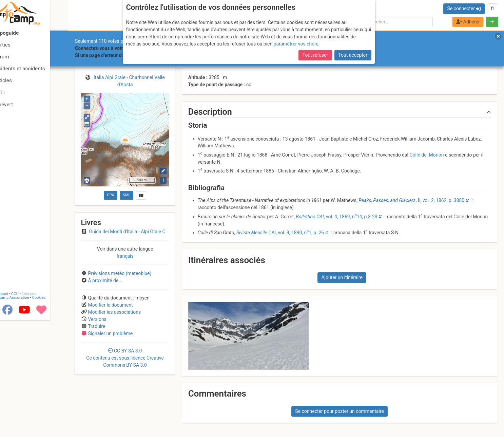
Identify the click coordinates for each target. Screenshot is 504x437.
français (125, 256)
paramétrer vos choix (296, 44)
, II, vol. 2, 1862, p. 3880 (411, 200)
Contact (20, 411)
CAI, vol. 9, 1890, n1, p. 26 (280, 233)
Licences (47, 411)
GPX (110, 195)
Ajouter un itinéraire (342, 277)
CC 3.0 (125, 358)
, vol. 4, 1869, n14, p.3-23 (336, 217)
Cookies (57, 414)
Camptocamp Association (26, 414)
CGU (33, 411)
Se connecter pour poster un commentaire (340, 411)
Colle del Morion (427, 155)
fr (492, 8)
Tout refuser (315, 55)
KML (127, 195)
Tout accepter (353, 55)
